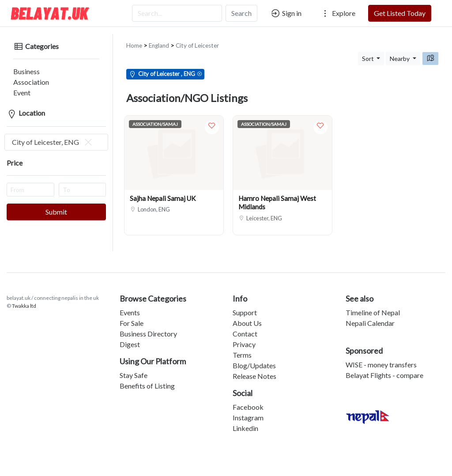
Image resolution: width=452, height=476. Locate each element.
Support (245, 305)
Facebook (248, 400)
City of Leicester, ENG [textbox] (53, 135)
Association (24, 75)
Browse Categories (153, 291)
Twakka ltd (24, 299)
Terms (242, 348)
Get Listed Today (400, 13)
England (159, 38)
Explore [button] (338, 13)
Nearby (400, 51)
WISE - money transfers (381, 357)
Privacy (244, 337)
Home (134, 38)
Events (130, 305)
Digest (130, 337)
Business (20, 64)
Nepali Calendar (370, 316)
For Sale (132, 316)
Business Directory (148, 327)
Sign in (286, 13)
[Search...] (177, 13)
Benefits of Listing (147, 379)
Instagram (248, 410)
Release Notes (254, 369)
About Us (247, 316)
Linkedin (245, 421)
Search (241, 13)
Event (15, 85)
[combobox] (56, 135)
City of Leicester (197, 38)
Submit (56, 205)
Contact (245, 327)
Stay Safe (134, 368)
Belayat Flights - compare (384, 368)
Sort (369, 51)
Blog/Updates (254, 358)
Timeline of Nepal (373, 305)
